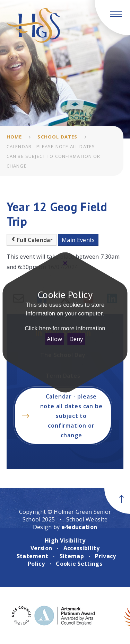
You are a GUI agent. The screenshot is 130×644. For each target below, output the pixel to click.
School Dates (57, 137)
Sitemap (72, 556)
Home (14, 137)
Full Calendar (31, 240)
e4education (79, 527)
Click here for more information (65, 328)
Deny (76, 339)
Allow (54, 339)
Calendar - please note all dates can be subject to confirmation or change (54, 156)
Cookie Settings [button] (79, 564)
